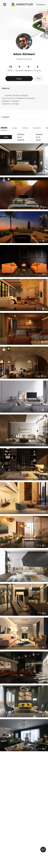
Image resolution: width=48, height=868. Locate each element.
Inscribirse (41, 4)
